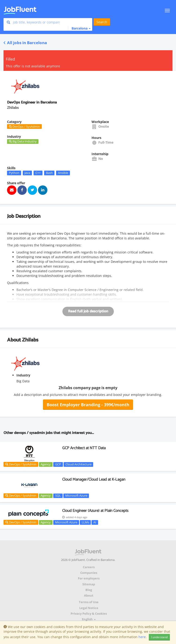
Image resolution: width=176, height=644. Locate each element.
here (142, 637)
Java (27, 173)
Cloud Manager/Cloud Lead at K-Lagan (94, 479)
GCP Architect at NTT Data (84, 448)
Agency (46, 464)
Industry (23, 375)
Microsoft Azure (76, 496)
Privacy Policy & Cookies (89, 614)
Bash (49, 173)
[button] (79, 28)
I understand (159, 637)
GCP (58, 464)
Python (14, 173)
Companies (89, 573)
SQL (58, 496)
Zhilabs (30, 340)
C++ (38, 173)
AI (95, 522)
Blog (89, 590)
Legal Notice (89, 608)
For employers (89, 578)
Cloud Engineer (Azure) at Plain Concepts (95, 511)
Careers (89, 567)
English (89, 619)
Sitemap (89, 584)
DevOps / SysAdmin (21, 464)
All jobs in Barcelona (25, 43)
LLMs (85, 522)
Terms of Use (89, 602)
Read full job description (88, 311)
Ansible (63, 173)
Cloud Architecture (78, 464)
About (89, 596)
